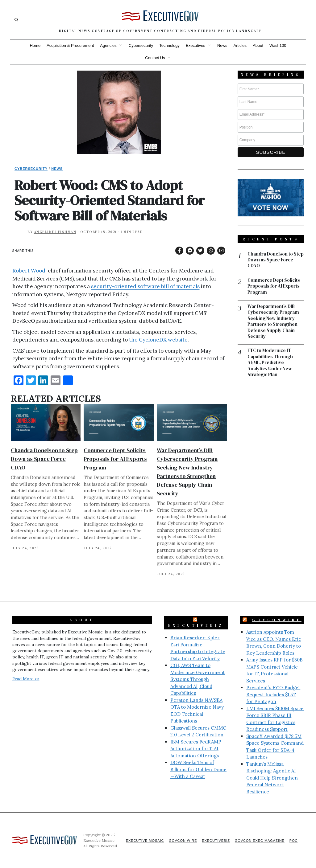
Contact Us (155, 58)
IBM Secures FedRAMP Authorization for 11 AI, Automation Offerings (196, 749)
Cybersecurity (141, 45)
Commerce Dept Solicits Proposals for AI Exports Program (115, 459)
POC (294, 841)
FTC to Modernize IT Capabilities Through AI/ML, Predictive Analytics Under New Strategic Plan (270, 363)
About (258, 45)
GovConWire (277, 620)
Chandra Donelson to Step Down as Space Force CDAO (44, 459)
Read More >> (26, 679)
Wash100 (278, 45)
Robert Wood (29, 271)
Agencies (108, 45)
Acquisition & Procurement (70, 45)
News (222, 45)
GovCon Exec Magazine (259, 841)
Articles (240, 45)
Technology (169, 45)
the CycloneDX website (158, 340)
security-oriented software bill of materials (145, 286)
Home (35, 45)
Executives (195, 45)
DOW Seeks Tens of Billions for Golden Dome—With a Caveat (198, 769)
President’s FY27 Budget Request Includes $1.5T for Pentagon (273, 694)
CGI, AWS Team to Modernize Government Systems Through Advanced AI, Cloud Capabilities (198, 679)
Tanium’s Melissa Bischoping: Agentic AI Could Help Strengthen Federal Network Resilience (272, 778)
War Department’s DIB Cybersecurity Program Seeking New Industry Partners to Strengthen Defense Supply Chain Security (273, 322)
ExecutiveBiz (196, 625)
